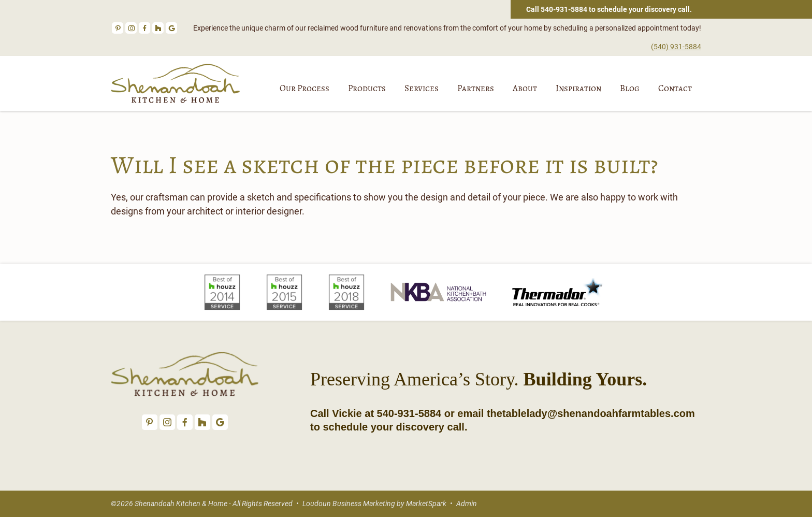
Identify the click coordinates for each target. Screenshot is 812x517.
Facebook (144, 28)
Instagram (131, 28)
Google (171, 28)
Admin (467, 504)
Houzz (158, 28)
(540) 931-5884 (676, 47)
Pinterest (118, 28)
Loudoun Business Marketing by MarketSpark (374, 504)
